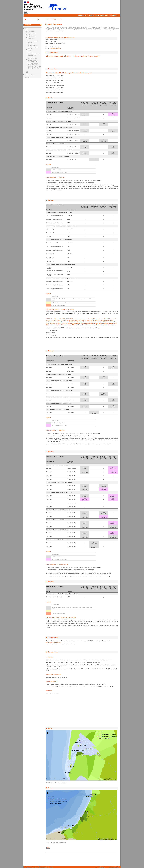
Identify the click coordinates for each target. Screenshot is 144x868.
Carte (26, 29)
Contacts (27, 867)
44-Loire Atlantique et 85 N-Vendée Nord (34, 55)
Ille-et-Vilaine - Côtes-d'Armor (33, 48)
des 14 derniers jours (31, 33)
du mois (28, 34)
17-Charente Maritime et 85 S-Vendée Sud (34, 58)
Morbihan (30, 52)
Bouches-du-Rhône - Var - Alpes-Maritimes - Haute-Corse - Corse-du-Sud (34, 68)
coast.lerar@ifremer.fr (55, 48)
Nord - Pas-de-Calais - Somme (33, 42)
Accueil (47, 19)
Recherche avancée (30, 75)
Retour (48, 848)
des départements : (31, 36)
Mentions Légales (34, 867)
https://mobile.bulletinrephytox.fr (53, 642)
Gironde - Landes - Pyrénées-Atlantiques (33, 61)
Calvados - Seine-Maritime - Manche (33, 45)
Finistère (30, 50)
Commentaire (53, 52)
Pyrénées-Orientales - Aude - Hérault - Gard (33, 64)
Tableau (51, 98)
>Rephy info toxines (57, 19)
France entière (32, 38)
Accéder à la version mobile (47, 867)
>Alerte (51, 19)
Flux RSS (27, 77)
